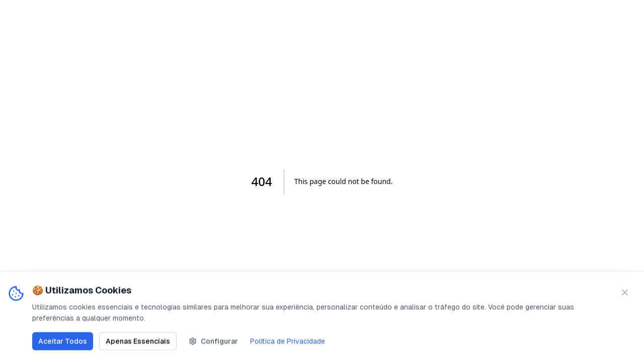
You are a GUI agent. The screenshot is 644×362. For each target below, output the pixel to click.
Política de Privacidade (288, 342)
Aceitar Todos (63, 342)
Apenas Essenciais (138, 342)
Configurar (213, 342)
